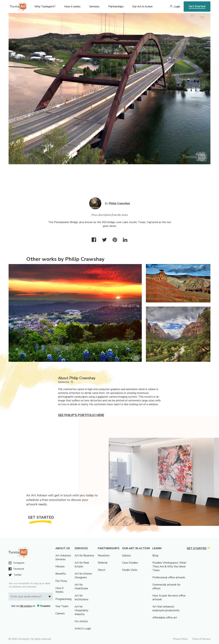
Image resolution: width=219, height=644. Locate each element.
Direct (102, 570)
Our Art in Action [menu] (142, 7)
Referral (103, 563)
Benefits (61, 574)
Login (177, 7)
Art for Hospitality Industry (81, 610)
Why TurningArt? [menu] (45, 7)
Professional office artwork (169, 577)
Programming (63, 599)
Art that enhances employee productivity (166, 609)
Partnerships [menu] (116, 7)
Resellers (104, 556)
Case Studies (130, 563)
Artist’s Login (83, 629)
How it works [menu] (72, 7)
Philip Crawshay (119, 203)
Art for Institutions (82, 598)
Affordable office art (165, 618)
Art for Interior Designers (83, 576)
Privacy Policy (180, 639)
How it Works (60, 590)
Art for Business (84, 556)
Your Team (62, 606)
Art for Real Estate (82, 565)
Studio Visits (130, 570)
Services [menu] (94, 7)
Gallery (126, 556)
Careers (60, 613)
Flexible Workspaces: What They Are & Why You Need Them (169, 567)
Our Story (61, 581)
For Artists (81, 621)
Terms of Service (201, 639)
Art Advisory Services (63, 557)
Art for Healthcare (81, 587)
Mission (60, 567)
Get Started (197, 6)
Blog (155, 556)
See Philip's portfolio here (81, 415)
